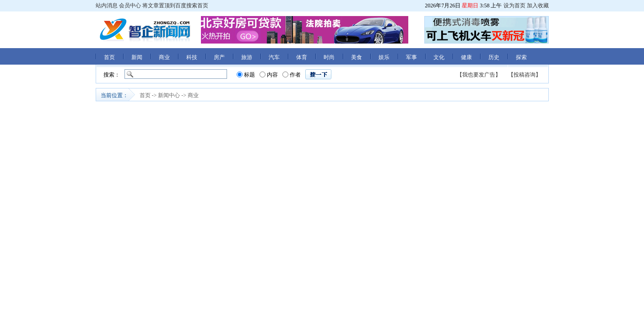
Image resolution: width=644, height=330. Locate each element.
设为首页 (514, 5)
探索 (521, 57)
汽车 (274, 57)
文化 (439, 57)
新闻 (137, 57)
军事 (411, 57)
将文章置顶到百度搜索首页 (175, 5)
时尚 (329, 57)
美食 (357, 57)
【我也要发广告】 (479, 75)
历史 (494, 57)
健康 (466, 57)
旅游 (247, 57)
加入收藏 (538, 5)
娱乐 (384, 57)
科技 (192, 57)
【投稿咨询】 (525, 75)
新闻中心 (169, 95)
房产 (219, 57)
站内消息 (107, 5)
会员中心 (130, 5)
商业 (164, 57)
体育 (302, 57)
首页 (109, 57)
